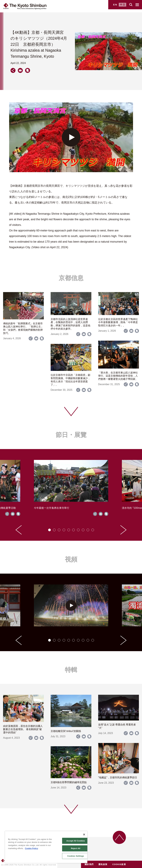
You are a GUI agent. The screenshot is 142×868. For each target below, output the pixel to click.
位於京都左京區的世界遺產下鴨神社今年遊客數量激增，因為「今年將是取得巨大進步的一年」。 (118, 322)
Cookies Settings (76, 856)
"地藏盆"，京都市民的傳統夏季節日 (118, 777)
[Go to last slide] (19, 530)
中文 (123, 5)
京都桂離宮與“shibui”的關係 (66, 731)
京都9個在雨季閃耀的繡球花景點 (69, 782)
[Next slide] (123, 530)
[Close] (84, 834)
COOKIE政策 (119, 864)
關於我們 (89, 864)
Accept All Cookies (76, 841)
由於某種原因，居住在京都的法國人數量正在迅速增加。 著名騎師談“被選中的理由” (23, 729)
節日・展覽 (71, 435)
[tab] (49, 530)
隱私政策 (103, 864)
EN (115, 5)
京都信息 (71, 278)
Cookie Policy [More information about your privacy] (32, 848)
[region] (46, 847)
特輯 (71, 670)
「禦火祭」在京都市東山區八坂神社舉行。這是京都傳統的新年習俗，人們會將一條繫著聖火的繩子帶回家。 (118, 376)
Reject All (76, 848)
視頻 (71, 559)
